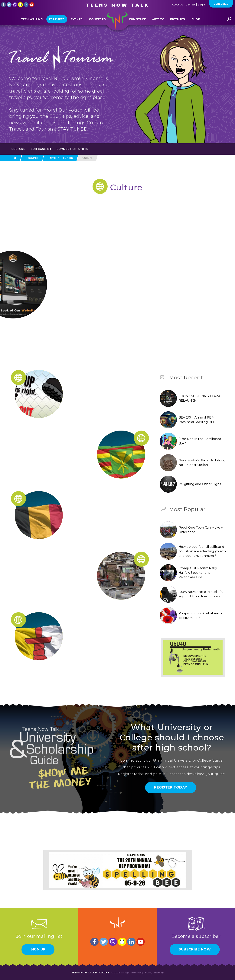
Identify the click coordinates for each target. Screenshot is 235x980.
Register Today (171, 787)
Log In (202, 5)
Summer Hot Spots (72, 149)
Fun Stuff (138, 21)
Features (57, 21)
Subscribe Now (195, 949)
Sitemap (159, 973)
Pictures (178, 21)
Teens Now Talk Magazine (90, 973)
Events (77, 21)
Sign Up (38, 949)
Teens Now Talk (118, 5)
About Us (177, 5)
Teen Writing (32, 21)
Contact (190, 5)
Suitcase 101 (41, 149)
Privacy (148, 973)
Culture (18, 149)
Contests (97, 21)
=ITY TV (158, 21)
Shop (196, 21)
